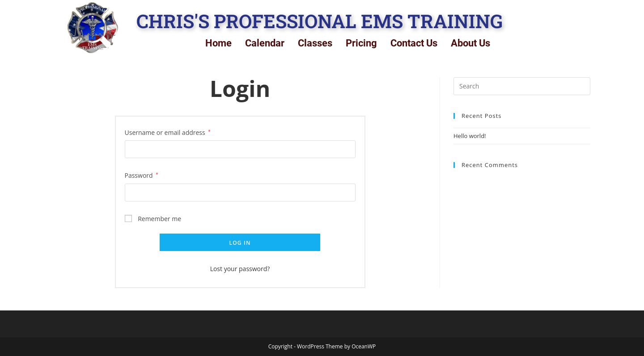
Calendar (265, 43)
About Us (470, 43)
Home (218, 43)
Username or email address (168, 132)
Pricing (361, 43)
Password (142, 175)
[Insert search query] (522, 86)
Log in (240, 243)
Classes (315, 43)
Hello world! (470, 136)
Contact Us (414, 43)
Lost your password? (240, 269)
